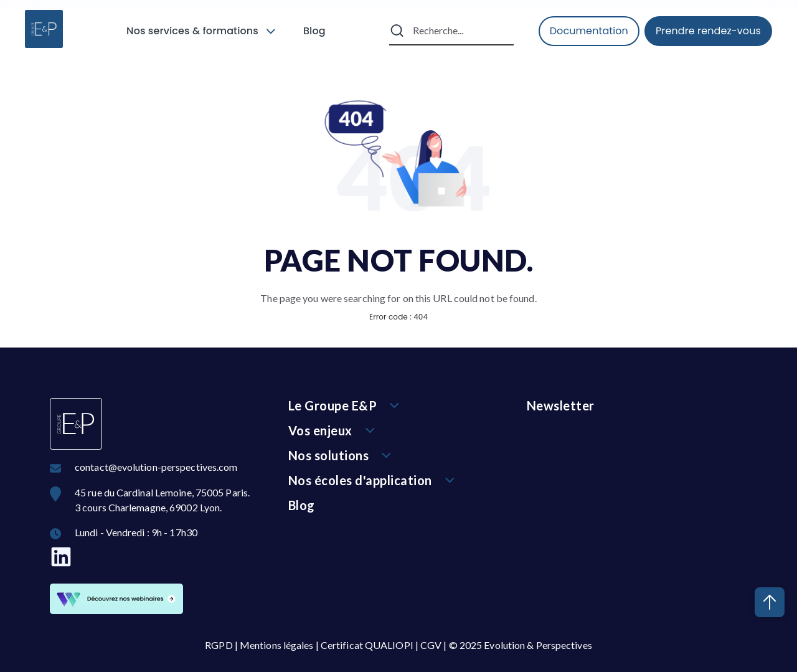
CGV (431, 645)
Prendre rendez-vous (708, 31)
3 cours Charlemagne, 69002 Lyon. (148, 507)
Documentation (589, 31)
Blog (314, 31)
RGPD (219, 645)
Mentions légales (277, 645)
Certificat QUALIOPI (367, 645)
